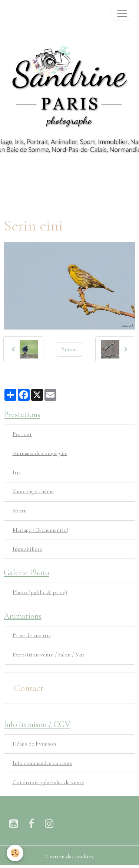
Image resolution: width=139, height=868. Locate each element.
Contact (29, 688)
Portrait (22, 434)
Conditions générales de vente (48, 782)
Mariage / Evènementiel (40, 530)
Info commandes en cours (42, 763)
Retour (69, 349)
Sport (19, 511)
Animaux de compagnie (40, 453)
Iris (17, 472)
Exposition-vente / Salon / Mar (49, 655)
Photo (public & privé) (40, 592)
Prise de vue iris (32, 635)
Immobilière (27, 549)
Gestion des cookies (69, 856)
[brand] (15, 14)
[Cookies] (15, 853)
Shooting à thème (33, 491)
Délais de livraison (34, 744)
